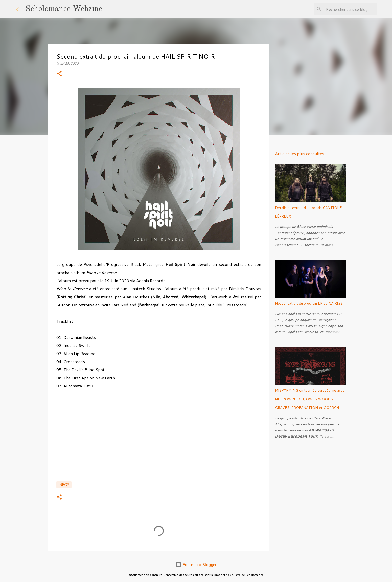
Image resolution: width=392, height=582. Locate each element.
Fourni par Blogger (196, 565)
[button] (59, 74)
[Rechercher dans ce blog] (351, 9)
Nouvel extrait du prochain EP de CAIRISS (309, 303)
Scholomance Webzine (64, 9)
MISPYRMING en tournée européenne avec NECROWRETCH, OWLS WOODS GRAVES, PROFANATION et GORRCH (310, 399)
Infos (64, 485)
